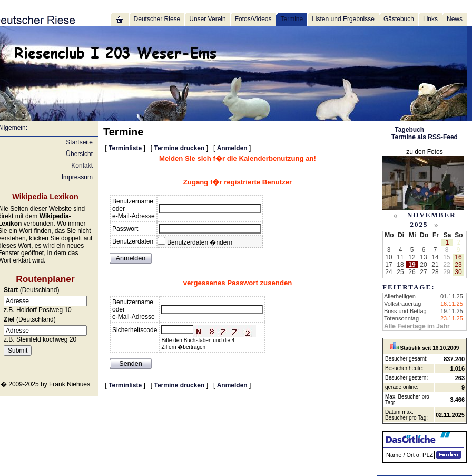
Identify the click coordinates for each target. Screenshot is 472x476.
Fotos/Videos (253, 19)
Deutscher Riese (157, 19)
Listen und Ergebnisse (343, 19)
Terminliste (125, 148)
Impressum (77, 177)
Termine (292, 19)
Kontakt (82, 166)
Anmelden (232, 148)
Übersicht (79, 154)
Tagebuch (409, 130)
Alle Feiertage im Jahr (417, 326)
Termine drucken (180, 148)
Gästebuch (399, 19)
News (455, 19)
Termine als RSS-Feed (425, 137)
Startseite (79, 142)
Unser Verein (207, 19)
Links (430, 19)
